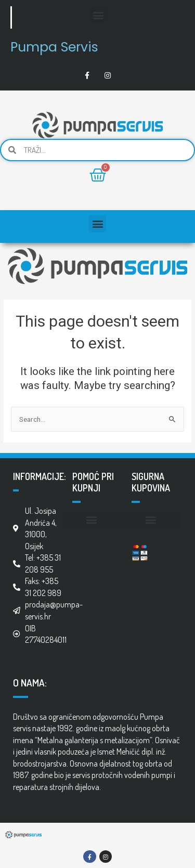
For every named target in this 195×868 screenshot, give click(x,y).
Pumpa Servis (54, 47)
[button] (99, 15)
